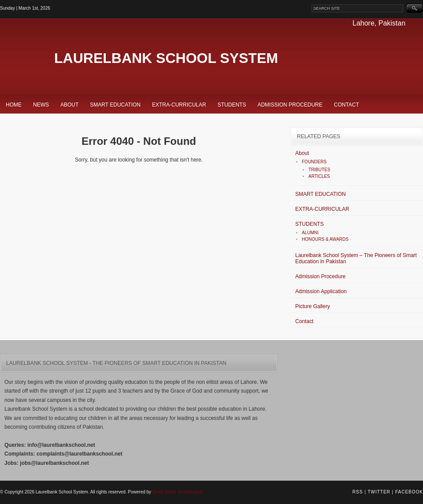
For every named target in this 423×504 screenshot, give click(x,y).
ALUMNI (310, 233)
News (41, 105)
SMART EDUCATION (115, 105)
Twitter (379, 492)
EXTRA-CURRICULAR (179, 105)
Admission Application (321, 291)
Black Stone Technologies (178, 492)
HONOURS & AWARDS (325, 239)
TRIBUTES (319, 170)
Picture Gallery (313, 306)
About (69, 105)
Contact (347, 105)
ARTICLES (319, 176)
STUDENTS (232, 105)
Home (14, 105)
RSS (358, 492)
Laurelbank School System (166, 58)
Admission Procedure (290, 105)
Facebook (409, 492)
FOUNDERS (314, 162)
